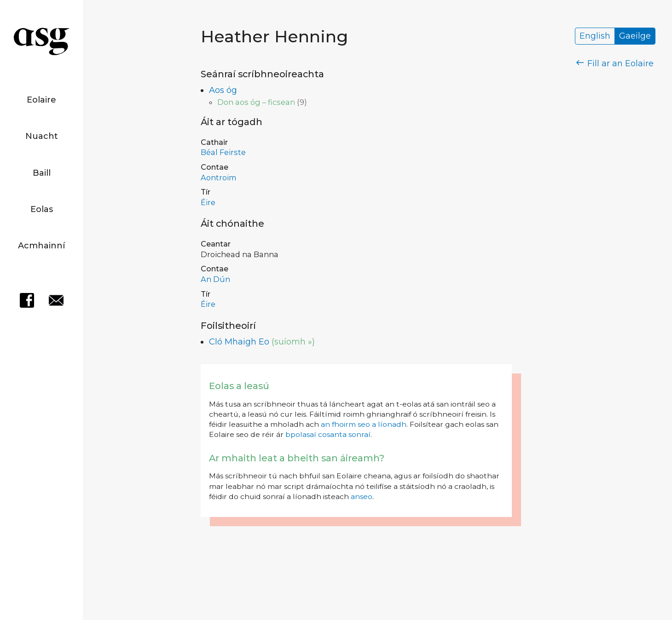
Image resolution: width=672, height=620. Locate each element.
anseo (362, 497)
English (595, 36)
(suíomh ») (293, 342)
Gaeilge (635, 36)
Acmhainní (41, 246)
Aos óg (223, 90)
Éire (208, 202)
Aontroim (219, 178)
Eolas (42, 209)
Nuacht (42, 136)
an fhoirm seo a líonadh (364, 424)
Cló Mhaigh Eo (239, 342)
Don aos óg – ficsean (256, 102)
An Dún (215, 279)
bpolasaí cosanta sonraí (328, 434)
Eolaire (41, 100)
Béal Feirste (223, 152)
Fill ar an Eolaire (615, 63)
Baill (42, 173)
